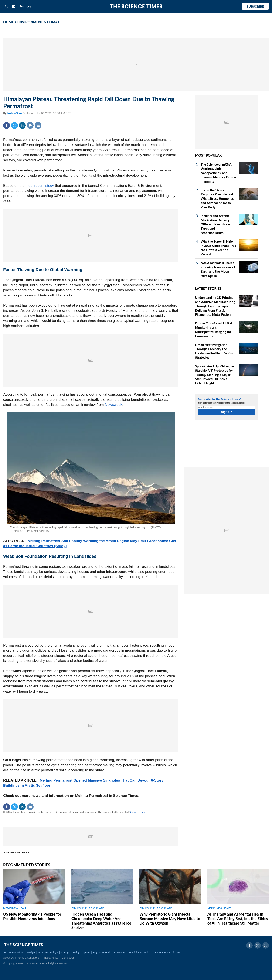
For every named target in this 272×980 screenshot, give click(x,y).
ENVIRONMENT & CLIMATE (39, 22)
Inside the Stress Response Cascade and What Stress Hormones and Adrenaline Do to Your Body (217, 198)
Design (31, 952)
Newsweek (113, 405)
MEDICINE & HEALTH (16, 908)
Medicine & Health (140, 952)
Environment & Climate (167, 952)
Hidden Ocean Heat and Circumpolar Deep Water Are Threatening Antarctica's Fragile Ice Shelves (101, 921)
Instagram (266, 945)
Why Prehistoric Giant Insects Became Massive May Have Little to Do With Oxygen (170, 919)
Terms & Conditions (28, 958)
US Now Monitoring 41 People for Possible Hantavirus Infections (32, 916)
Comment (30, 125)
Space (86, 952)
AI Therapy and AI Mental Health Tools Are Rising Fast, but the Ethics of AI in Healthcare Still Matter (238, 919)
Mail (38, 125)
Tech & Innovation (13, 952)
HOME (8, 22)
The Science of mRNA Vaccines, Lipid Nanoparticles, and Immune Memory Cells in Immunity (218, 173)
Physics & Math (102, 952)
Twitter (14, 125)
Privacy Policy (51, 958)
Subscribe (255, 6)
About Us (8, 958)
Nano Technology (48, 952)
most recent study (40, 186)
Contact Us (68, 958)
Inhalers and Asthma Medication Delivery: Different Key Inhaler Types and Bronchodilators (215, 224)
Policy (76, 952)
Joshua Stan (15, 113)
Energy (65, 952)
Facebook (7, 125)
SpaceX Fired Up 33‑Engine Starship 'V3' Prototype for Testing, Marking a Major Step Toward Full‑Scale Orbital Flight (215, 375)
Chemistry (120, 952)
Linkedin (22, 125)
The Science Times (136, 6)
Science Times (137, 812)
